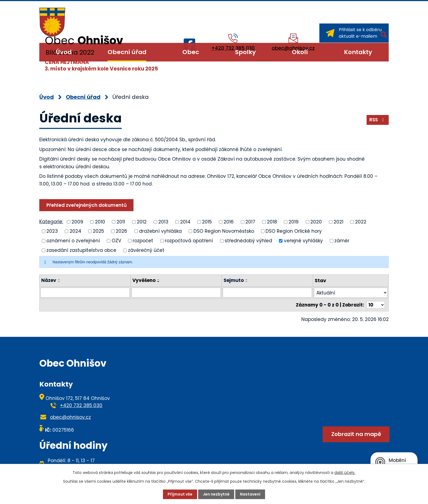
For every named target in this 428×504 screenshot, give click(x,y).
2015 (207, 222)
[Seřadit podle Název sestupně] (59, 282)
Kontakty (358, 52)
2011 (121, 222)
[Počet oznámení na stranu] (376, 305)
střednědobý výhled (248, 241)
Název (49, 280)
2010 (100, 222)
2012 (142, 222)
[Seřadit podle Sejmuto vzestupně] (247, 279)
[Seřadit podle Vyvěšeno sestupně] (159, 282)
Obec (191, 52)
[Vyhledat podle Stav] (351, 293)
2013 (163, 222)
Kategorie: (51, 222)
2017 (250, 222)
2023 (52, 231)
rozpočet (143, 241)
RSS (378, 120)
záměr (342, 241)
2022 (361, 222)
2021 (338, 222)
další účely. (345, 473)
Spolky (245, 52)
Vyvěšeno (144, 280)
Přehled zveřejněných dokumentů (87, 205)
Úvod (64, 52)
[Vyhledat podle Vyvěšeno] (176, 293)
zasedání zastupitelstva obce (81, 250)
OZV (116, 241)
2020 (316, 222)
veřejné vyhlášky (303, 241)
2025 (98, 231)
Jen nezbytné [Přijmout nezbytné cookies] (216, 494)
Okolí (300, 52)
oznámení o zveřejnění (73, 241)
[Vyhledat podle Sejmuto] (267, 293)
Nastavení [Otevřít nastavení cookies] (250, 494)
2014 (185, 222)
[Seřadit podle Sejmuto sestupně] (247, 282)
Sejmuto (234, 280)
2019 (294, 222)
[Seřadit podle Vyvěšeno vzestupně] (159, 279)
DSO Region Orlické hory (294, 231)
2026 (121, 231)
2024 (75, 231)
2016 (229, 222)
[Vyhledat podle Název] (85, 293)
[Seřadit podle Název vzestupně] (59, 279)
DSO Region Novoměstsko (224, 231)
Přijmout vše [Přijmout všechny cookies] (180, 494)
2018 (272, 222)
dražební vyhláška (160, 231)
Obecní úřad (127, 52)
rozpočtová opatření (189, 241)
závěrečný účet (146, 250)
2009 (77, 222)
